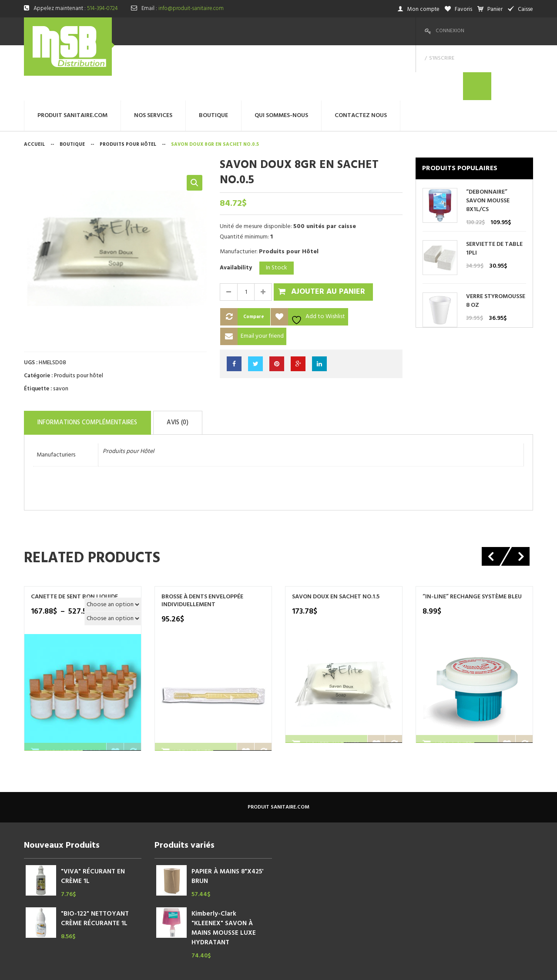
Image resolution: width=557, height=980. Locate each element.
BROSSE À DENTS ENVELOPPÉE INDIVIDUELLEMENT (202, 542)
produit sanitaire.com (278, 748)
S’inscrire (487, 31)
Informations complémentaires (103, 366)
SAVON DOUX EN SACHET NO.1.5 (336, 538)
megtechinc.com (196, 967)
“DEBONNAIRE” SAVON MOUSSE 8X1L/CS (488, 146)
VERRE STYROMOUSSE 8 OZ (496, 246)
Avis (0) (218, 366)
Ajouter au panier (328, 237)
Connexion (450, 31)
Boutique (72, 89)
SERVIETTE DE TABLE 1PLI (494, 194)
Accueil (34, 89)
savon (61, 334)
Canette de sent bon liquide (74, 538)
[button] (195, 128)
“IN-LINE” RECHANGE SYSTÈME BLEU (472, 538)
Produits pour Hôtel (128, 393)
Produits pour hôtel (128, 89)
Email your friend (262, 281)
